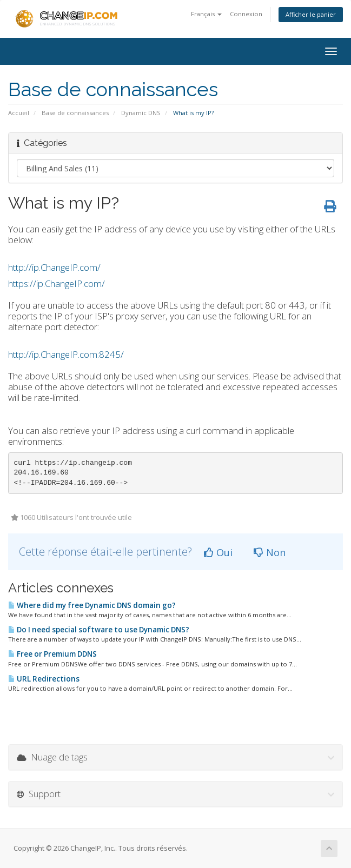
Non (270, 552)
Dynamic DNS (141, 113)
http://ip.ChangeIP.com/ (54, 267)
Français (206, 14)
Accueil (19, 113)
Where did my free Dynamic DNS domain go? (92, 605)
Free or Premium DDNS (52, 654)
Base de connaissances (75, 113)
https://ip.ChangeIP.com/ (57, 283)
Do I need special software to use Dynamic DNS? (99, 630)
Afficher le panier (311, 14)
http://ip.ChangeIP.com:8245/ (66, 354)
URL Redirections (44, 679)
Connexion (246, 14)
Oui (218, 552)
